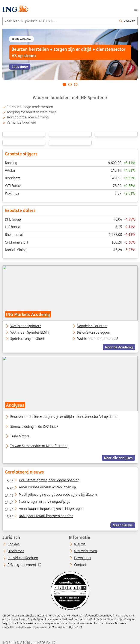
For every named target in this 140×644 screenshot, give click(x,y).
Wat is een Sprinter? (26, 326)
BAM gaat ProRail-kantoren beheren (39, 517)
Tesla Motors (20, 436)
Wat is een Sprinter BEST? (30, 332)
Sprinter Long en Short (27, 339)
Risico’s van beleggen (94, 332)
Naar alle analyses (118, 458)
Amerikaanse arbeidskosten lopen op (40, 488)
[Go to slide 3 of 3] (76, 84)
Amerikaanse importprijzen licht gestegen (44, 509)
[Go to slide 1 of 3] (64, 84)
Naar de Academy (119, 347)
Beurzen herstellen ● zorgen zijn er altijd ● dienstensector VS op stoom (64, 417)
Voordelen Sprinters (92, 326)
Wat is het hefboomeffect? (98, 339)
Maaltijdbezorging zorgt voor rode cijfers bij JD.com (51, 495)
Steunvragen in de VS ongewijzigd (37, 502)
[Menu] (136, 9)
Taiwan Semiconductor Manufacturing (39, 446)
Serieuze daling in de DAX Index (34, 426)
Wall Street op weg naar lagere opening (42, 481)
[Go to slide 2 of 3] (70, 84)
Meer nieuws (123, 525)
